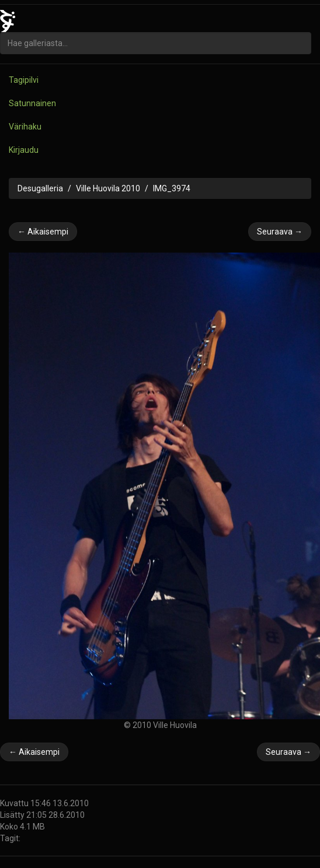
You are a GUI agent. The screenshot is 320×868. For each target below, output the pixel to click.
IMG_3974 (172, 188)
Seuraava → (280, 232)
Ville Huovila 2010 (108, 188)
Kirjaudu (24, 150)
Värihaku (25, 127)
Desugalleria (40, 188)
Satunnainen (32, 103)
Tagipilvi (24, 80)
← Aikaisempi (43, 232)
